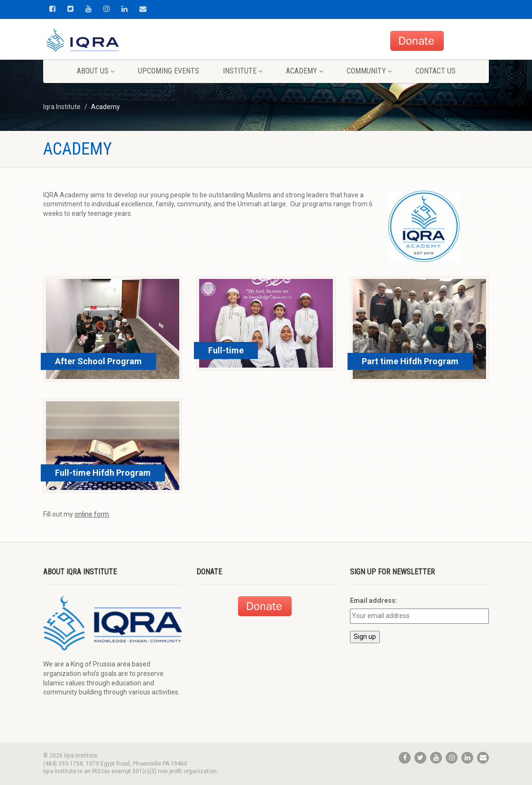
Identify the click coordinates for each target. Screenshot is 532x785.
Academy (304, 71)
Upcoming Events (169, 71)
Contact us (436, 71)
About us (96, 71)
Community (369, 71)
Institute (243, 71)
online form (92, 514)
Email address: (374, 600)
